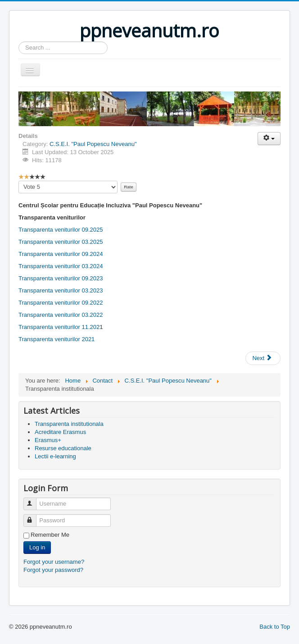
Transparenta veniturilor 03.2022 (61, 315)
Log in (37, 547)
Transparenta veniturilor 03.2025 (61, 242)
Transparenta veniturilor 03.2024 (61, 266)
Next (262, 358)
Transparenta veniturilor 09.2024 (61, 254)
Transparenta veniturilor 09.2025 (61, 230)
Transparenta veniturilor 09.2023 (61, 278)
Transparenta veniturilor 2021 (57, 339)
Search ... (19, 42)
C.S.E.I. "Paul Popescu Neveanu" (93, 144)
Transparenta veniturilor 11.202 (59, 327)
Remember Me (50, 535)
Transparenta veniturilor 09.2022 (61, 303)
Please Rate (19, 181)
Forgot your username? (54, 562)
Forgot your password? (53, 570)
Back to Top (275, 627)
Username (34, 500)
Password (34, 517)
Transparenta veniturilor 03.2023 (61, 290)
